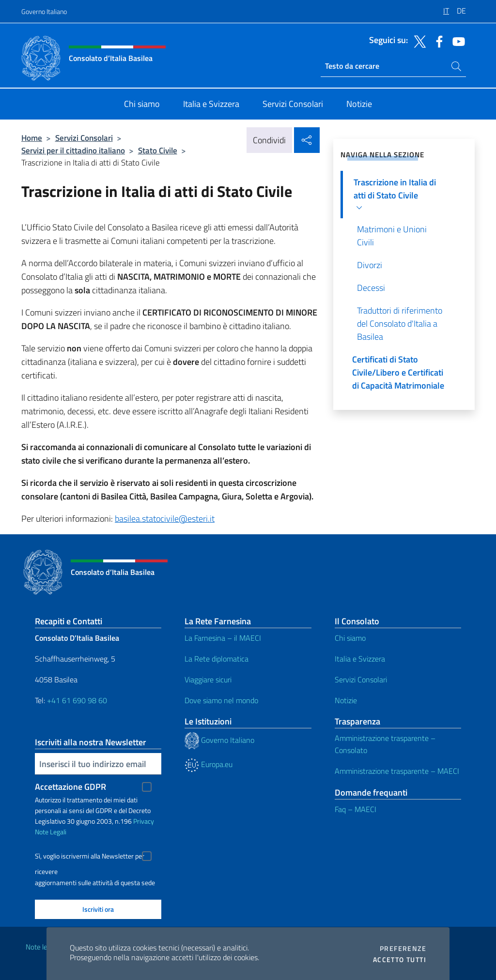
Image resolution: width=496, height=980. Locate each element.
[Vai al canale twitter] (418, 41)
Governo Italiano (44, 11)
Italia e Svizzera (360, 659)
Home (32, 138)
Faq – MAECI (356, 809)
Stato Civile (158, 150)
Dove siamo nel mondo (221, 700)
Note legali (42, 947)
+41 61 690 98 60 (77, 700)
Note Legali (51, 832)
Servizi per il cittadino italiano (73, 150)
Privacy (144, 821)
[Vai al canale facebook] (437, 41)
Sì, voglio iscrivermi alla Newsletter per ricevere (90, 857)
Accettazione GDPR (70, 787)
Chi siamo (350, 638)
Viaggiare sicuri (208, 679)
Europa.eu (209, 764)
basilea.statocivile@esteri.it (165, 519)
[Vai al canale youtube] (456, 41)
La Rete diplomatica (217, 659)
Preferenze (403, 949)
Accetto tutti (400, 960)
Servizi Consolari (84, 138)
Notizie (346, 700)
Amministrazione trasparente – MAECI (397, 771)
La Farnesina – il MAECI (223, 638)
